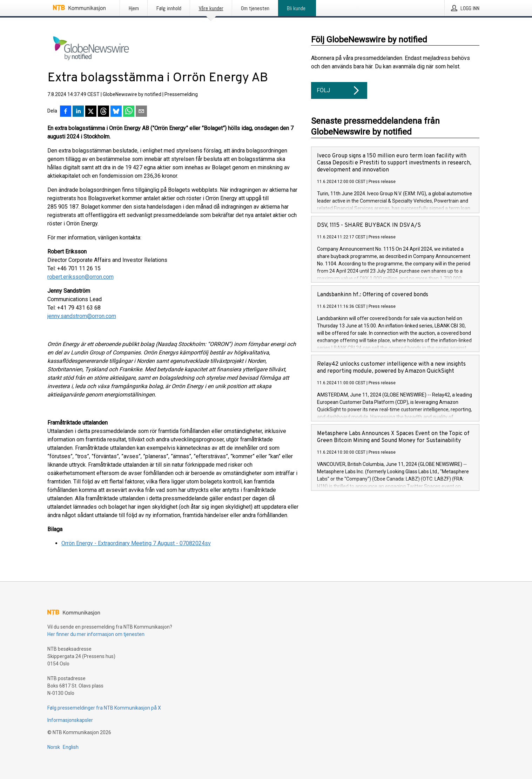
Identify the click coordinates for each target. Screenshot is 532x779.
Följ (339, 90)
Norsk (54, 747)
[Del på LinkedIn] (78, 112)
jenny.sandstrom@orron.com (82, 316)
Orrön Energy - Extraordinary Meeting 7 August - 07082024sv (136, 543)
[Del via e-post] (141, 112)
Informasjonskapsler (70, 720)
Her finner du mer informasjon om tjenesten (96, 634)
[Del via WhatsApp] (129, 112)
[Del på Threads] (103, 112)
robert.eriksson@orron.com (80, 277)
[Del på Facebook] (66, 112)
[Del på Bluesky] (116, 112)
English (71, 747)
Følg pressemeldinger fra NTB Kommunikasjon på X (104, 708)
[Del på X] (91, 112)
